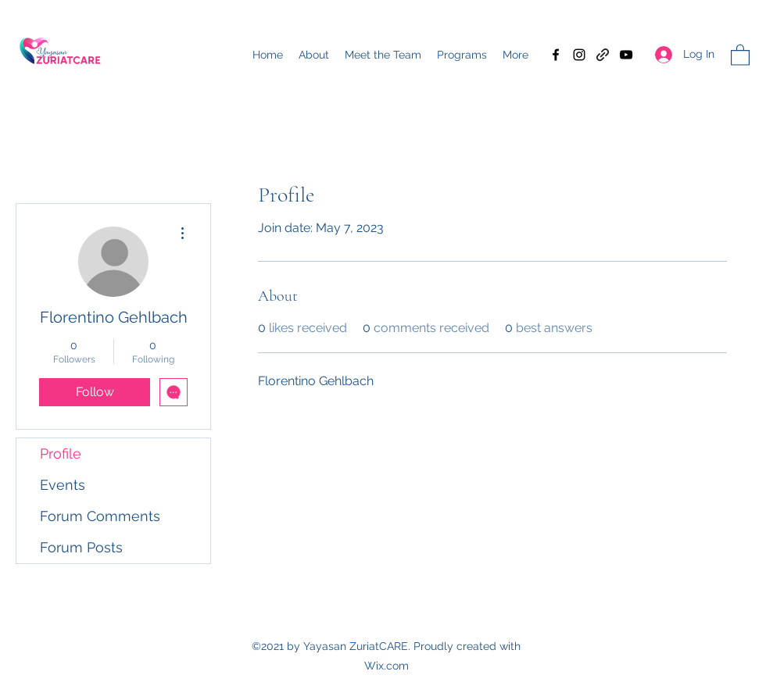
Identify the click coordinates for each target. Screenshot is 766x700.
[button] (740, 54)
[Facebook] (556, 55)
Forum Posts (81, 547)
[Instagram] (579, 55)
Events (63, 485)
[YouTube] (626, 55)
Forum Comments (100, 516)
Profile (61, 454)
